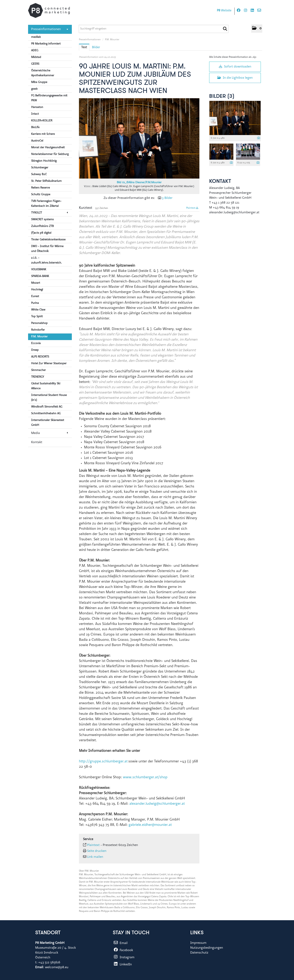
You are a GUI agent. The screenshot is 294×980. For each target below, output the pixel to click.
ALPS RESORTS (40, 357)
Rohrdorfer (38, 330)
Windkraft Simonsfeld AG (47, 407)
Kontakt (37, 442)
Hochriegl (37, 290)
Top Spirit (37, 317)
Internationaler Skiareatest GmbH (48, 423)
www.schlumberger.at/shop (145, 777)
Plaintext (192, 208)
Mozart (36, 283)
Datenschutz (199, 953)
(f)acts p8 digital (41, 233)
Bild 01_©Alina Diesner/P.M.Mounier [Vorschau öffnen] (139, 183)
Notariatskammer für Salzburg (50, 154)
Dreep (35, 350)
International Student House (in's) (49, 398)
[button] (257, 29)
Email (120, 943)
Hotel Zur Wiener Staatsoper (49, 364)
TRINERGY (38, 377)
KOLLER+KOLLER (42, 121)
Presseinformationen (50, 29)
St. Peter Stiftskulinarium (46, 181)
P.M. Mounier (39, 337)
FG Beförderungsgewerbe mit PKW (49, 98)
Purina (35, 303)
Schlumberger (40, 168)
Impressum (198, 943)
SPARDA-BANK (40, 276)
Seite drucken (97, 851)
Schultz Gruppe (41, 195)
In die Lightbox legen (235, 78)
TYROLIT (49, 213)
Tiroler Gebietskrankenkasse (48, 240)
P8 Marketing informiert (46, 44)
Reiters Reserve (40, 188)
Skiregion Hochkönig (44, 161)
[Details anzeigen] (259, 138)
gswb (34, 89)
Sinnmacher (38, 370)
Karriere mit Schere (43, 134)
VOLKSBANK (39, 270)
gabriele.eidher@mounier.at (150, 825)
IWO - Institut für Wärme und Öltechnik (47, 249)
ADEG (35, 51)
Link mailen (95, 857)
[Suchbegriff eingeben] (154, 29)
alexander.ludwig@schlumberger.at (157, 804)
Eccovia (36, 343)
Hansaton (37, 107)
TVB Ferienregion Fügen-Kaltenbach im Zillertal (46, 204)
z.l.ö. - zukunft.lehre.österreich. (46, 261)
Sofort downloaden (235, 66)
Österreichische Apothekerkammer (43, 73)
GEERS (35, 64)
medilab (36, 37)
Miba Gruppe (39, 82)
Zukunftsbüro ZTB (42, 226)
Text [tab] (84, 47)
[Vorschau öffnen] (139, 138)
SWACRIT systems (42, 220)
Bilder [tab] (96, 47)
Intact (35, 114)
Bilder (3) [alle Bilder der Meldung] (222, 96)
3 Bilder (167, 198)
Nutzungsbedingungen (207, 948)
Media (49, 433)
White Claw (38, 310)
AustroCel (37, 141)
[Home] (49, 10)
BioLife (35, 128)
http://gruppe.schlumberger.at (103, 762)
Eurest (35, 297)
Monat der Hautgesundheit (48, 148)
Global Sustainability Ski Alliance (46, 386)
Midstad (36, 57)
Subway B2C (39, 174)
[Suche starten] (225, 29)
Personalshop (39, 323)
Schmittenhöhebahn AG (46, 414)
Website (224, 11)
